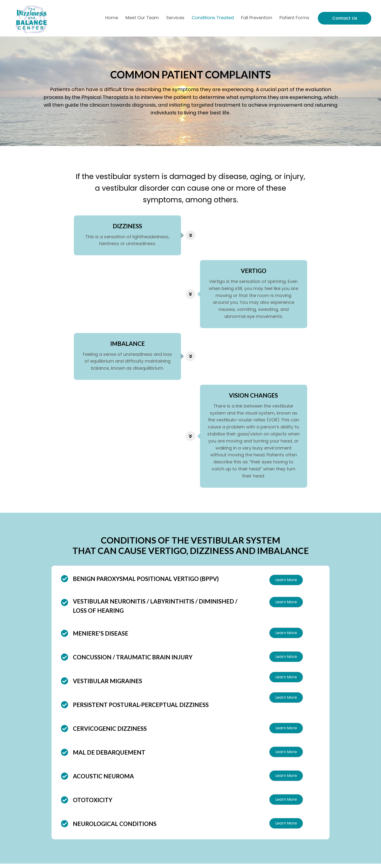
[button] (286, 584)
